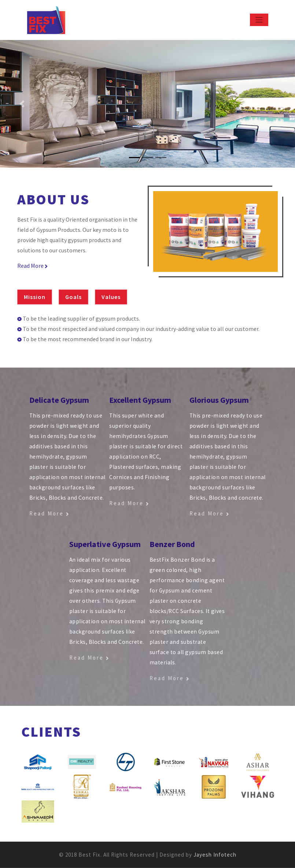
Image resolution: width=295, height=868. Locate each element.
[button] (22, 104)
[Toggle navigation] (259, 20)
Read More (32, 266)
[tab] (37, 297)
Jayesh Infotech (215, 855)
